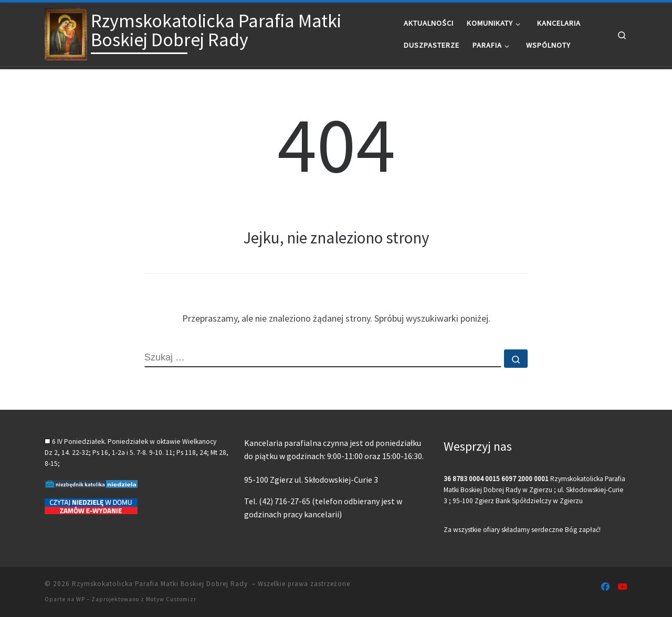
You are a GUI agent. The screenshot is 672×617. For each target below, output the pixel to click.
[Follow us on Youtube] (623, 587)
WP (81, 599)
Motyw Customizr (171, 599)
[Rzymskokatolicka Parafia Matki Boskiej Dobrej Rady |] (66, 32)
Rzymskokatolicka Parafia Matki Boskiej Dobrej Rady (161, 584)
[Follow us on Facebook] (605, 587)
